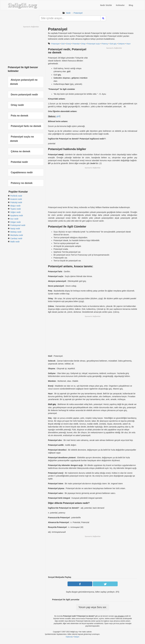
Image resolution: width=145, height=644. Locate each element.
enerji (61, 155)
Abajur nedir (15, 206)
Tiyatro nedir (16, 209)
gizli (58, 116)
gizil (69, 71)
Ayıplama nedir (17, 215)
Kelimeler (120, 5)
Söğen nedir (16, 212)
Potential (76, 44)
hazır (67, 84)
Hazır (128, 44)
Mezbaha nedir (17, 235)
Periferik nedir (16, 196)
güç (59, 75)
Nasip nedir (15, 229)
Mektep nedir (16, 232)
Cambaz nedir (16, 238)
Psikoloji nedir (16, 202)
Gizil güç (113, 44)
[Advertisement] (114, 68)
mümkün (84, 78)
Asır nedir (14, 219)
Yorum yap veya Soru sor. (93, 607)
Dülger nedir (16, 222)
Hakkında (69, 637)
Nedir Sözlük (106, 5)
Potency (105, 44)
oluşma (66, 78)
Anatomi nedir (16, 199)
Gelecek (57, 78)
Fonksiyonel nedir (18, 225)
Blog (131, 5)
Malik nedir (15, 242)
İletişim (77, 637)
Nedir (68, 13)
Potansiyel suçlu (94, 44)
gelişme (75, 78)
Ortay (83, 44)
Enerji (69, 44)
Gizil (63, 44)
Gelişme (121, 44)
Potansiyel (78, 13)
